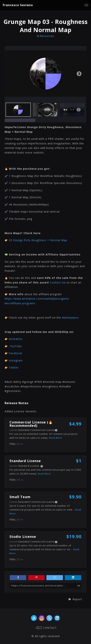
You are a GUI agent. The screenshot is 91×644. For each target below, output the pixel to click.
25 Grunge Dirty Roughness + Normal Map (38, 240)
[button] (75, 599)
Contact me (58, 282)
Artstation (16, 339)
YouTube (16, 346)
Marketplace (70, 318)
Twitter (14, 367)
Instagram (16, 360)
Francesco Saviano (18, 5)
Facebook (16, 353)
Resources (47, 36)
